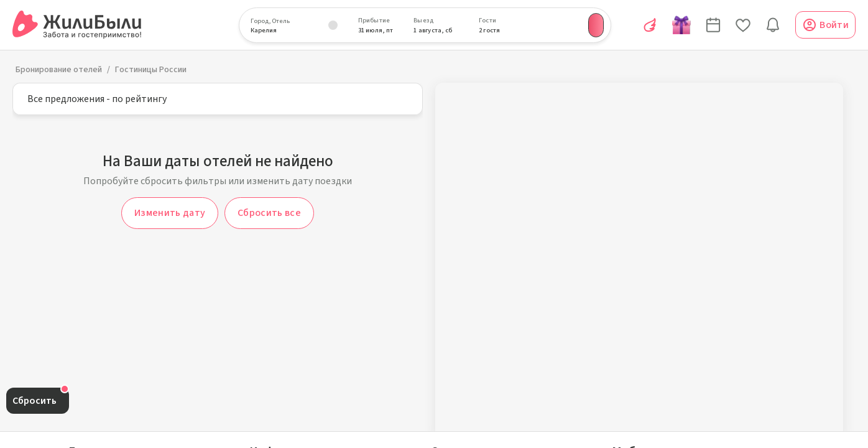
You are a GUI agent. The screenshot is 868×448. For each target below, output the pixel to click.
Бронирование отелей (59, 70)
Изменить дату (170, 213)
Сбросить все (269, 213)
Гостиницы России (151, 70)
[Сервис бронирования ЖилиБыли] (77, 25)
